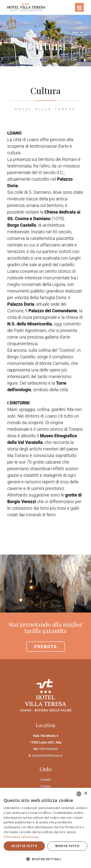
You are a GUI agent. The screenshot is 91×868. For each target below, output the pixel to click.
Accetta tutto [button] (24, 846)
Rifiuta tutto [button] (67, 846)
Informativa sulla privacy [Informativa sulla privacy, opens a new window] (21, 837)
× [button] (86, 794)
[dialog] (45, 828)
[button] (45, 859)
